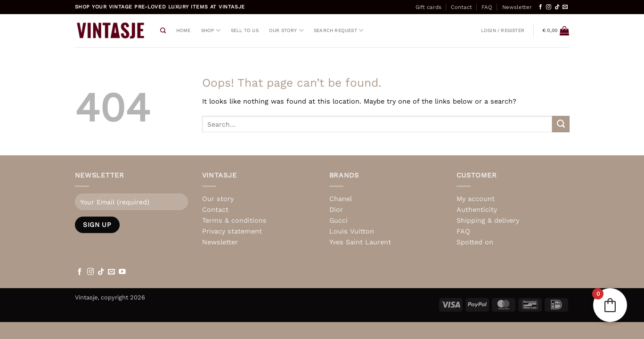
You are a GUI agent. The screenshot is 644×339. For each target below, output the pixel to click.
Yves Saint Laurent (360, 242)
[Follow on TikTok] (557, 7)
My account (476, 199)
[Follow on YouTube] (122, 272)
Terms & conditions (234, 220)
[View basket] (556, 31)
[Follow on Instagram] (549, 7)
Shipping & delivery (488, 220)
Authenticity (477, 210)
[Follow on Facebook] (541, 7)
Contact (461, 7)
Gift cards (428, 7)
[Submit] (561, 124)
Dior (336, 210)
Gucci (338, 220)
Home (183, 30)
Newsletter (517, 7)
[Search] (163, 31)
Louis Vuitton (352, 231)
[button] (503, 31)
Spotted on (475, 242)
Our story (286, 30)
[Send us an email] (565, 7)
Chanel (341, 199)
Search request (338, 30)
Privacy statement (232, 231)
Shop (211, 30)
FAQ (487, 7)
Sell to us (245, 30)
